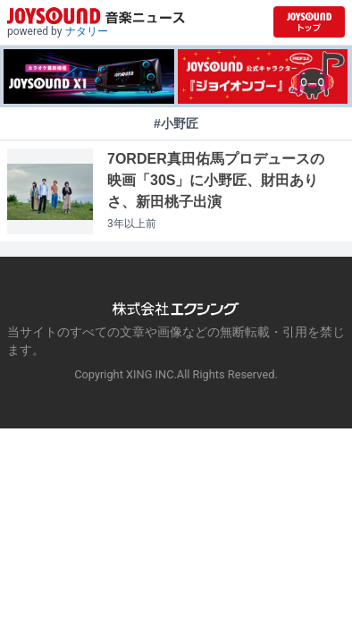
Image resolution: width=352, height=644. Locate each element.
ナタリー (87, 31)
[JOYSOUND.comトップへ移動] (309, 22)
